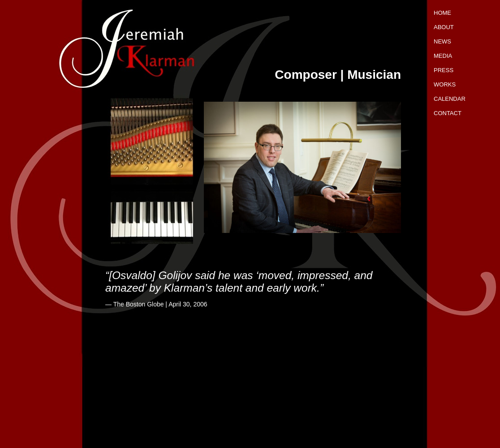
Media (443, 56)
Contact (448, 113)
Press (444, 70)
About (444, 27)
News (442, 41)
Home (442, 13)
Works (445, 84)
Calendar (450, 99)
